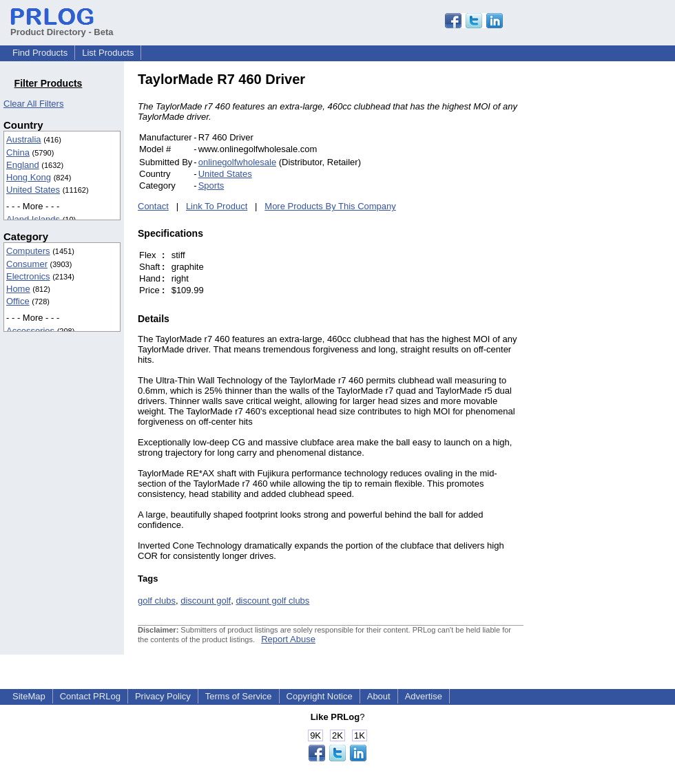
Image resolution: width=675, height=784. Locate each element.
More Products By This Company (330, 206)
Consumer (27, 264)
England (23, 165)
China (18, 152)
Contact (153, 206)
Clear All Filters (33, 104)
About (379, 696)
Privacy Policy (163, 696)
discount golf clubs (272, 601)
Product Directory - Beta (62, 27)
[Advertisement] (616, 278)
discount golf (206, 601)
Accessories (30, 331)
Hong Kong (29, 177)
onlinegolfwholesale (237, 162)
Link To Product (217, 206)
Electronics (28, 276)
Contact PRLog (90, 696)
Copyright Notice (320, 696)
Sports (211, 186)
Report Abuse (288, 639)
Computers (28, 251)
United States (33, 190)
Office (18, 301)
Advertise (424, 696)
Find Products (40, 53)
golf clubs (157, 601)
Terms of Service (239, 696)
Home (18, 289)
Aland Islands (33, 219)
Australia (24, 139)
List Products (108, 53)
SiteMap (29, 696)
